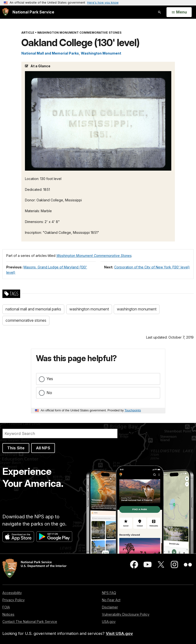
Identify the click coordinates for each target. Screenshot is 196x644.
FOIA (6, 607)
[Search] (60, 433)
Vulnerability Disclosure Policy (126, 614)
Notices (8, 614)
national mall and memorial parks (33, 309)
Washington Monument (101, 53)
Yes (50, 379)
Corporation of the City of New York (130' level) (152, 267)
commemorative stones (26, 320)
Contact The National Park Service (30, 622)
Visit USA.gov (119, 633)
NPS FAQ (109, 593)
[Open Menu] (179, 12)
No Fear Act (111, 600)
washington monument (89, 309)
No (49, 393)
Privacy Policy (14, 600)
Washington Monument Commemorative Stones (94, 256)
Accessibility (12, 593)
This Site (16, 448)
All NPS (43, 448)
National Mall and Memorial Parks (50, 53)
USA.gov (109, 622)
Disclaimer (110, 607)
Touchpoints (133, 410)
